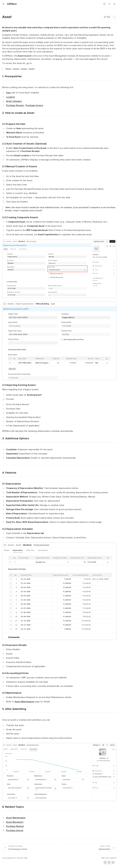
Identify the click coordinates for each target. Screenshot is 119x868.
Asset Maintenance (25, 702)
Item (8, 93)
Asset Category (14, 101)
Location (11, 97)
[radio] (105, 862)
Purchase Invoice (34, 105)
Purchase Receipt (15, 105)
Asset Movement (15, 822)
